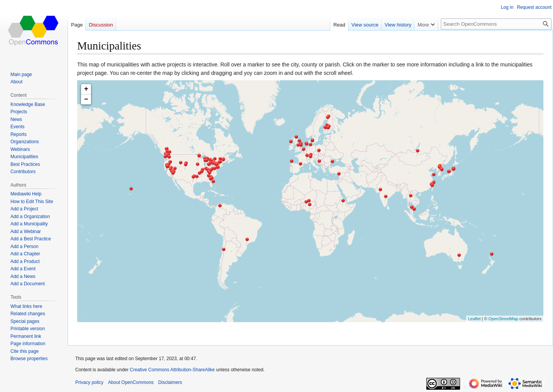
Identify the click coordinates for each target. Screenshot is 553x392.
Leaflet (474, 319)
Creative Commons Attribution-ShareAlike (172, 370)
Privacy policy (89, 382)
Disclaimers (170, 382)
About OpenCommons (131, 382)
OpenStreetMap (503, 319)
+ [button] (86, 89)
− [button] (86, 99)
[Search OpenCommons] (496, 24)
